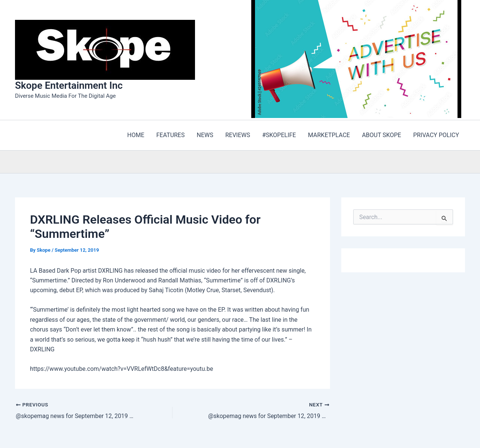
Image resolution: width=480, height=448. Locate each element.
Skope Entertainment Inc (69, 85)
